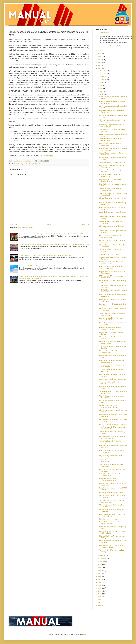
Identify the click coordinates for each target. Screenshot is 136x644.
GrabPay (36, 164)
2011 (100, 591)
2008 (100, 600)
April (101, 94)
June (101, 88)
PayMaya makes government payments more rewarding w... (112, 437)
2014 (100, 582)
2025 (100, 57)
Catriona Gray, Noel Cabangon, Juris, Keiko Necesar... (112, 175)
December (103, 71)
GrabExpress (22, 164)
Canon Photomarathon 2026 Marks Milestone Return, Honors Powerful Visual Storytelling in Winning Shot (54, 245)
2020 (100, 565)
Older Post (85, 224)
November (103, 74)
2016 (100, 576)
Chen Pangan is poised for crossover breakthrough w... (112, 126)
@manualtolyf (104, 33)
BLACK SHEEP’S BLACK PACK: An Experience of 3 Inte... (111, 333)
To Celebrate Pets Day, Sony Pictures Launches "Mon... (112, 475)
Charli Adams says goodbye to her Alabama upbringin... (111, 236)
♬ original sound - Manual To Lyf (110, 46)
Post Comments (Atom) (25, 228)
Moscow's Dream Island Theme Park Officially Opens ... (111, 352)
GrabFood (29, 164)
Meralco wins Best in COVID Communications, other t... (109, 479)
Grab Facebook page (46, 156)
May (101, 91)
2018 (100, 571)
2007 (100, 603)
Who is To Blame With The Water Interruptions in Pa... (110, 442)
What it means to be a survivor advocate (113, 162)
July (101, 85)
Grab (16, 164)
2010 (100, 594)
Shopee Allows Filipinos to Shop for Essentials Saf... (111, 456)
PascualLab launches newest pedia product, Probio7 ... (111, 523)
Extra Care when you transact (109, 519)
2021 (100, 68)
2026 (100, 54)
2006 (100, 606)
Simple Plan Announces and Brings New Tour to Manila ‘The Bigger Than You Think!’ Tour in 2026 (51, 234)
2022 (100, 65)
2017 (100, 574)
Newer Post (13, 224)
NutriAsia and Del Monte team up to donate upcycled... (111, 144)
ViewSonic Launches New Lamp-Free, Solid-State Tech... (112, 501)
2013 (100, 585)
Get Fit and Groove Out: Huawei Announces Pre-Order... (110, 328)
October (103, 77)
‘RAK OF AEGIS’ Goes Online (109, 254)
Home (49, 224)
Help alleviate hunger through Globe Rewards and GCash (111, 546)
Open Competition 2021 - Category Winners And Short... (111, 383)
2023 (100, 63)
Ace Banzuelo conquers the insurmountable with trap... (109, 406)
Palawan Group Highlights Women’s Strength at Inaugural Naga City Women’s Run (46, 255)
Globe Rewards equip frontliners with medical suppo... (112, 361)
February (103, 558)
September (103, 80)
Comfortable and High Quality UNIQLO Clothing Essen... (112, 180)
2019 (100, 568)
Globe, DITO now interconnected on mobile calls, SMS (111, 267)
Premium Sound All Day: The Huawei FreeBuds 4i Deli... (112, 319)
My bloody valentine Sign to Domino (111, 493)
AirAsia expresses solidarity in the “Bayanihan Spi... (110, 190)
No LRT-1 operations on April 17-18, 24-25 (113, 424)
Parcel (41, 164)
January (103, 561)
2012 (100, 588)
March (102, 555)
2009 (100, 597)
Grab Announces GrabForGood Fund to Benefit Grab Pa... (112, 428)
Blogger (85, 634)
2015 (100, 579)
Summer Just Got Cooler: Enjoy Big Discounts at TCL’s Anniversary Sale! (43, 266)
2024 (100, 60)
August (102, 83)
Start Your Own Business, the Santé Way (113, 379)
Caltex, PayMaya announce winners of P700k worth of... (112, 515)
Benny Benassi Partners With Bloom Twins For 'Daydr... (111, 263)
